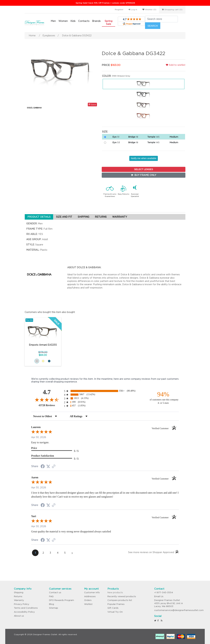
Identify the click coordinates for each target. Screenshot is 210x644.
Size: (105, 132)
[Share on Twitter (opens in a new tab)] (48, 466)
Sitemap (54, 608)
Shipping (19, 592)
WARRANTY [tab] (120, 217)
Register (119, 9)
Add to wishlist (176, 65)
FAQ (51, 596)
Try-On (29, 320)
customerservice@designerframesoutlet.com (179, 610)
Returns (18, 596)
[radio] (105, 391)
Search (153, 26)
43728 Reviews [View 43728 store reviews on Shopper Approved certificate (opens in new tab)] (50, 405)
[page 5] (65, 553)
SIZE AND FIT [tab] (64, 217)
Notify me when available (144, 158)
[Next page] (72, 553)
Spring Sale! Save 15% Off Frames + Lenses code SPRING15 (105, 3)
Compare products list (120, 600)
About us (19, 616)
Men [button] (53, 21)
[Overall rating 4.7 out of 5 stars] (47, 400)
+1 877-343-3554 (164, 592)
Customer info (92, 592)
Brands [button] (96, 21)
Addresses (90, 596)
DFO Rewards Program (62, 600)
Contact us (55, 592)
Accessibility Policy (24, 612)
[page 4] (58, 553)
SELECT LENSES (144, 169)
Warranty (19, 600)
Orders (88, 600)
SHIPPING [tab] (84, 217)
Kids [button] (73, 21)
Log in (133, 9)
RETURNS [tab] (101, 217)
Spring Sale (109, 22)
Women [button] (63, 21)
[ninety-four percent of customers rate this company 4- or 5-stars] (163, 398)
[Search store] (161, 19)
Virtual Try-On (115, 612)
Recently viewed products (122, 596)
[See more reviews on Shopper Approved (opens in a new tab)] (54, 467)
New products (115, 592)
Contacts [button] (84, 21)
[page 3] (50, 553)
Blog (52, 604)
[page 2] (43, 553)
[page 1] (35, 553)
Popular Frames (116, 604)
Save (92, 104)
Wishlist (88, 604)
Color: (107, 76)
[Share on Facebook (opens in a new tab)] (43, 467)
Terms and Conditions (26, 608)
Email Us (159, 596)
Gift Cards (113, 608)
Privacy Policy (22, 604)
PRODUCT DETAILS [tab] (39, 217)
